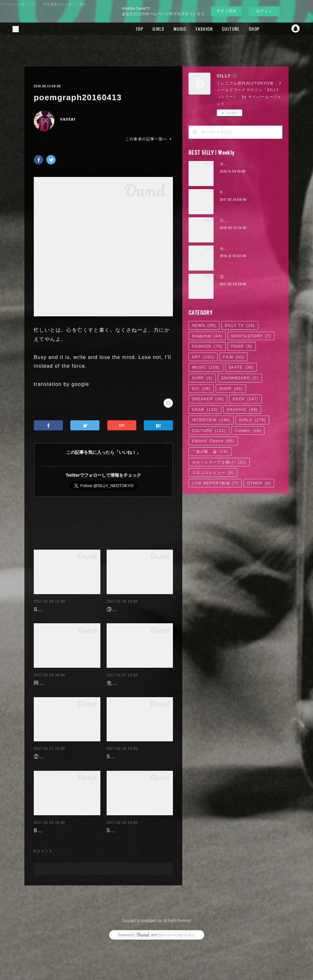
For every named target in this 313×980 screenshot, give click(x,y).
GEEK (245, 399)
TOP (132, 29)
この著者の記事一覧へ (149, 139)
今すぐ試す (227, 11)
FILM (234, 357)
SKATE (241, 367)
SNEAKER (208, 399)
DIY (201, 389)
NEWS (204, 325)
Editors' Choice (213, 441)
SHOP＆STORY (251, 336)
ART (203, 357)
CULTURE (223, 29)
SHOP (247, 29)
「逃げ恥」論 (210, 452)
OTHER (259, 483)
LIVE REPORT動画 (215, 483)
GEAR (205, 410)
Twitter (283, 29)
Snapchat (296, 29)
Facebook (271, 29)
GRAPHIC (242, 410)
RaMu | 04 (230, 192)
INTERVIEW (211, 420)
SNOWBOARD (240, 378)
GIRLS (151, 29)
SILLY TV (240, 325)
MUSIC (172, 29)
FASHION (197, 29)
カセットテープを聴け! (219, 462)
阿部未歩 (45, 692)
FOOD (242, 346)
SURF (202, 378)
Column (248, 431)
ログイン (264, 11)
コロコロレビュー (213, 473)
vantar (68, 119)
